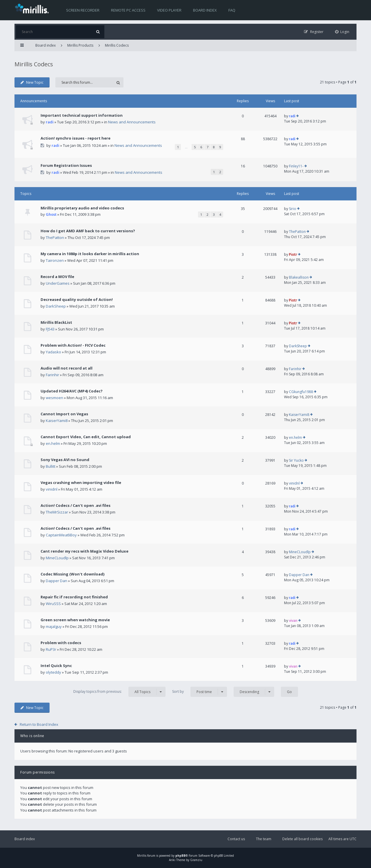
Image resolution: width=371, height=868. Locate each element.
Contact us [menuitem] (236, 839)
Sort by (200, 692)
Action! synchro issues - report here (76, 138)
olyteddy (53, 672)
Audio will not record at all (67, 368)
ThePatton (55, 237)
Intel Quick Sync (56, 666)
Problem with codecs (61, 643)
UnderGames (58, 283)
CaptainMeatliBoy (61, 535)
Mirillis (142, 856)
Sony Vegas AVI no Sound (65, 460)
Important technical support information (82, 115)
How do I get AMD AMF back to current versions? (88, 231)
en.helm (53, 443)
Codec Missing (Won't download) (72, 574)
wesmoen (54, 398)
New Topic (32, 82)
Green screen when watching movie (75, 620)
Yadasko (53, 352)
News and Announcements (132, 122)
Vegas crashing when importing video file (81, 483)
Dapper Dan (57, 581)
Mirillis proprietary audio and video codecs (82, 208)
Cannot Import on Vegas (64, 414)
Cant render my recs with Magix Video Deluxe (84, 551)
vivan (293, 621)
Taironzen (55, 260)
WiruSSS (53, 604)
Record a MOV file (57, 277)
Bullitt (51, 466)
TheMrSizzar (57, 512)
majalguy (54, 626)
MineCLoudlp (57, 558)
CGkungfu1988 (301, 392)
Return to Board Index (39, 724)
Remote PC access (128, 10)
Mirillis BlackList (56, 322)
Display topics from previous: (119, 692)
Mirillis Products (80, 45)
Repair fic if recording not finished (74, 597)
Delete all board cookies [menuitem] (302, 839)
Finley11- (296, 166)
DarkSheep (56, 306)
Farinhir (52, 375)
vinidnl (52, 489)
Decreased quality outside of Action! (77, 299)
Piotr (293, 254)
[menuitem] (342, 32)
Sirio (293, 209)
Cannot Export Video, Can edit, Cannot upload (86, 437)
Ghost (51, 214)
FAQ (232, 10)
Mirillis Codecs (117, 45)
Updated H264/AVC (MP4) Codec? (72, 391)
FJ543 (50, 329)
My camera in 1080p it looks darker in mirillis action (90, 254)
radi (50, 122)
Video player (169, 10)
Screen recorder (83, 10)
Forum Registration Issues (66, 165)
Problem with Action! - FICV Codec (73, 345)
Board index (205, 10)
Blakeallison (299, 277)
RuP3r (51, 649)
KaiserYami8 (57, 421)
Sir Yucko (296, 460)
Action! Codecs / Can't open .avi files (76, 505)
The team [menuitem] (264, 839)
